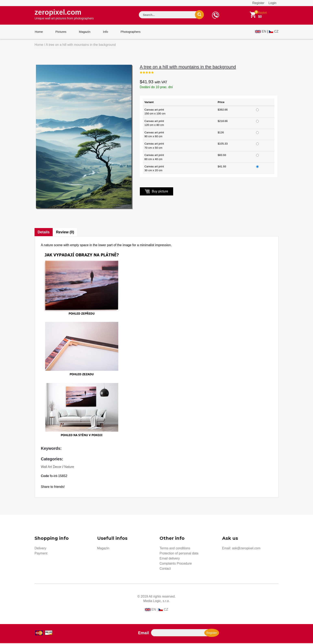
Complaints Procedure (176, 564)
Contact (165, 569)
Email (143, 634)
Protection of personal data (179, 554)
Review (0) (65, 233)
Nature (69, 468)
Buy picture (156, 192)
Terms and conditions (175, 549)
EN (264, 32)
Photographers (129, 32)
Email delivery (170, 559)
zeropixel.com (64, 14)
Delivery (40, 549)
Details (44, 233)
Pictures (60, 32)
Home (39, 32)
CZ (276, 32)
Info (104, 32)
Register (258, 3)
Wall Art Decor (51, 468)
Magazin (84, 32)
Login (272, 3)
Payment (41, 554)
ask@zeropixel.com (246, 549)
